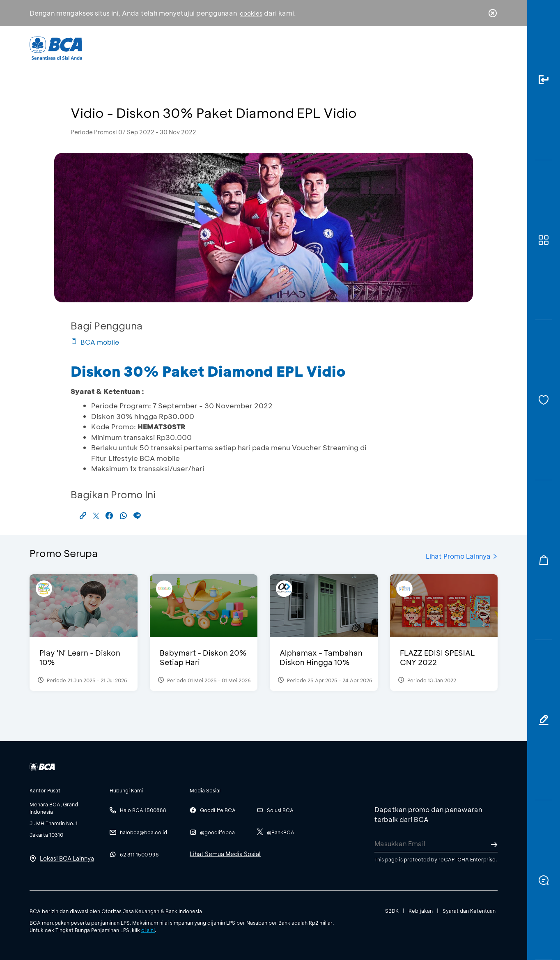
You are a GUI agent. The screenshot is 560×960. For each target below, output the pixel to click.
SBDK (392, 911)
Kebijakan (421, 911)
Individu (211, 47)
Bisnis (259, 47)
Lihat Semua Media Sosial (225, 854)
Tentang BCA (315, 47)
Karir (370, 47)
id (476, 48)
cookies (251, 13)
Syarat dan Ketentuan (469, 911)
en (490, 48)
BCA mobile (95, 342)
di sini (148, 930)
